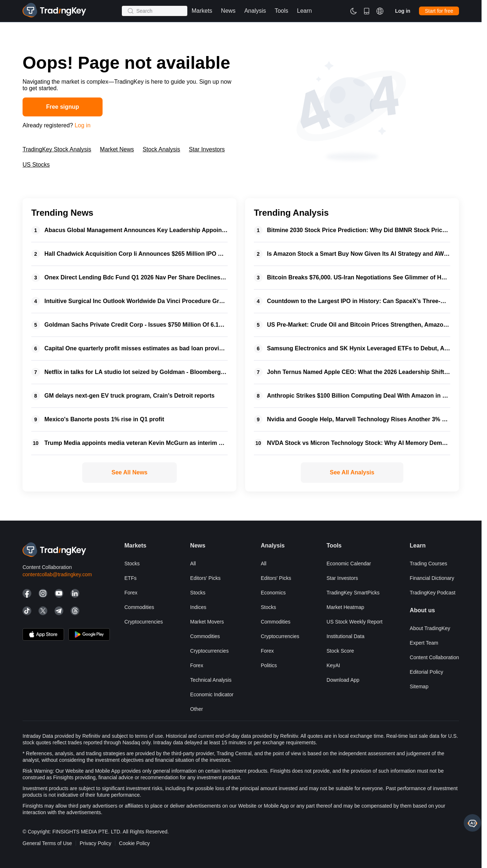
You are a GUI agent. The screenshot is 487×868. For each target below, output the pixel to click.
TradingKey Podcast (433, 593)
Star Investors (207, 149)
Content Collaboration (434, 657)
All (193, 564)
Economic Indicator (212, 694)
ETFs (130, 578)
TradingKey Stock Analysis (57, 149)
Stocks (132, 564)
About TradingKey (430, 628)
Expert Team (424, 643)
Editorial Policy (427, 672)
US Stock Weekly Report (355, 622)
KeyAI (333, 665)
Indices (198, 607)
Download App (343, 680)
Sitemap (419, 686)
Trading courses (429, 564)
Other (197, 709)
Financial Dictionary (432, 578)
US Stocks (36, 165)
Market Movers (207, 622)
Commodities (139, 607)
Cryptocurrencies (144, 622)
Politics (269, 665)
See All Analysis (352, 472)
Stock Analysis (161, 149)
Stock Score (340, 651)
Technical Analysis (211, 680)
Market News (117, 149)
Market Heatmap (345, 607)
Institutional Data (346, 636)
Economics (273, 593)
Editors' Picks (205, 578)
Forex (131, 593)
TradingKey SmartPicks (353, 593)
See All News (129, 472)
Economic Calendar (349, 564)
